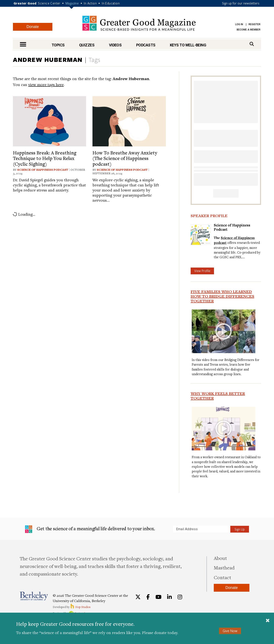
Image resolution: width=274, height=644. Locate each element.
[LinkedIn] (169, 597)
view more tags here (46, 84)
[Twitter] (138, 597)
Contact (222, 577)
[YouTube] (158, 597)
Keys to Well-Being (188, 45)
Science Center (49, 3)
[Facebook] (148, 597)
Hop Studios (80, 607)
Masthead (224, 568)
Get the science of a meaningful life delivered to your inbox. (90, 529)
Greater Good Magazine (139, 23)
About (220, 558)
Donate (33, 27)
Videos (115, 45)
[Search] (252, 44)
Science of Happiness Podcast (43, 170)
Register (254, 24)
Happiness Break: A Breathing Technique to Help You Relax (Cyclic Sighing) (45, 158)
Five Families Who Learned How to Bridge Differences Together (222, 296)
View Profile (202, 271)
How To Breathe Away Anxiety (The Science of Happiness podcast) (125, 158)
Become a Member (249, 30)
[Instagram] (180, 597)
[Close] (268, 621)
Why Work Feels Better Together (218, 396)
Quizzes (87, 45)
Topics (58, 45)
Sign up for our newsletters (241, 3)
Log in (239, 24)
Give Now (230, 631)
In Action (90, 3)
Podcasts (146, 45)
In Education (111, 3)
